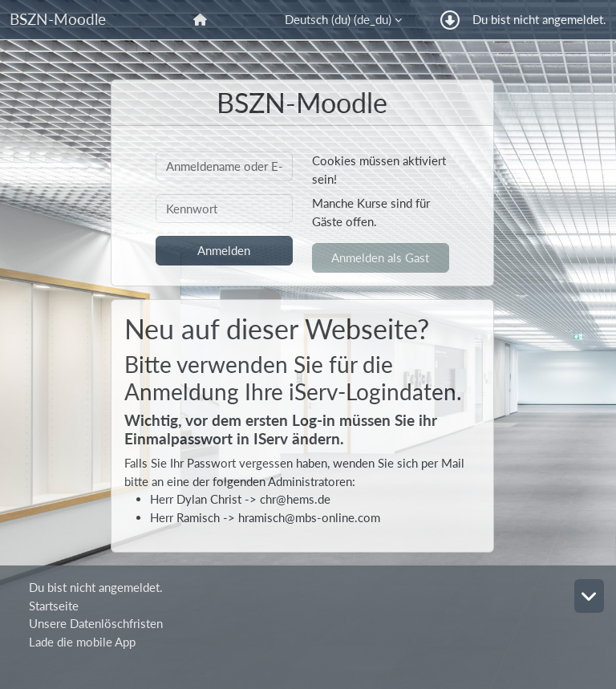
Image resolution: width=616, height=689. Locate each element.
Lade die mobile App (82, 642)
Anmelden (224, 250)
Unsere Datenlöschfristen (96, 623)
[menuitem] (202, 20)
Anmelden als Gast (380, 257)
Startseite (54, 606)
